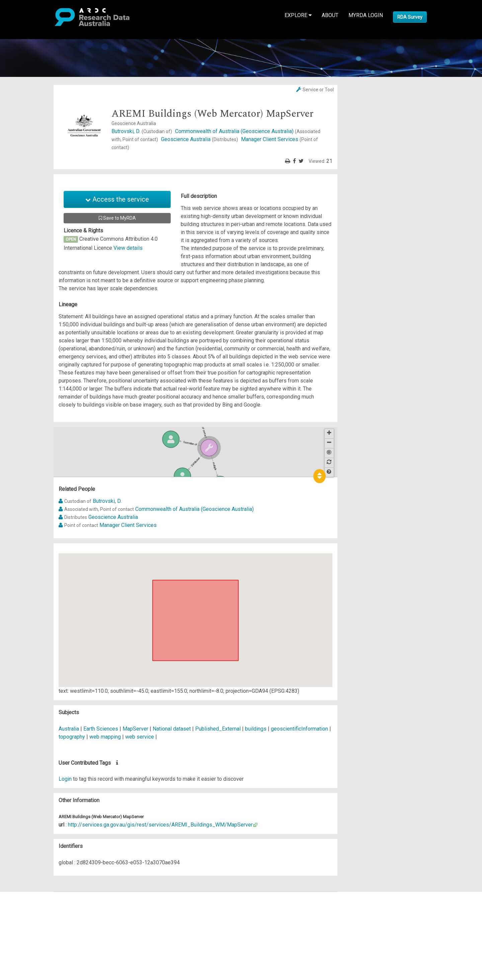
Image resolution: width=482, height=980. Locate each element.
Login (65, 779)
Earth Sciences (101, 729)
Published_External (218, 729)
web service (140, 737)
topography (72, 737)
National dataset (172, 729)
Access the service (117, 199)
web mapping (105, 737)
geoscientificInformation (299, 729)
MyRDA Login (366, 15)
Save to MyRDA (117, 218)
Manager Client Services (128, 525)
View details (128, 248)
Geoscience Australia (200, 139)
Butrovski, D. (142, 131)
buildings (256, 729)
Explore (298, 15)
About (330, 15)
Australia (69, 729)
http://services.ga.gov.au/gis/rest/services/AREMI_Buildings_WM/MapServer (160, 825)
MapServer (135, 729)
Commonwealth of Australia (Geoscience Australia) (194, 509)
